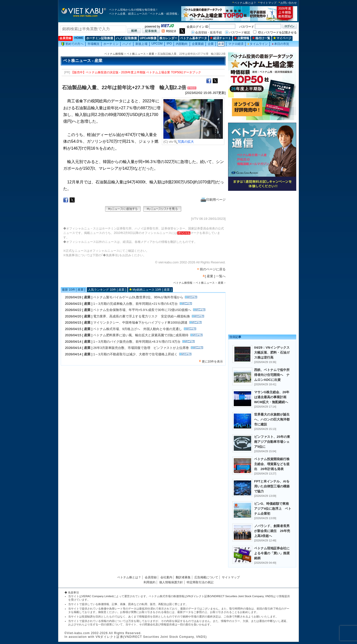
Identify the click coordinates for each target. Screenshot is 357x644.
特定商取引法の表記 (200, 582)
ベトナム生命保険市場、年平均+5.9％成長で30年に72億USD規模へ (142, 310)
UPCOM (157, 44)
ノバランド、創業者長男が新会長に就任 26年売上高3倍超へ (272, 531)
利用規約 (149, 582)
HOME (79, 38)
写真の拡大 (184, 142)
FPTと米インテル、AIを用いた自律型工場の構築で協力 (272, 486)
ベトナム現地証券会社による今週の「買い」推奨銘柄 (272, 553)
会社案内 (166, 577)
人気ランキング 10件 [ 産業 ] (107, 290)
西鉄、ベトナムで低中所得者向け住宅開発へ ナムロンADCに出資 (272, 375)
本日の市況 (280, 44)
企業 (211, 44)
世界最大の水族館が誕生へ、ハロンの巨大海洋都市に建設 (272, 419)
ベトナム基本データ (194, 38)
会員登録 (65, 38)
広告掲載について (206, 577)
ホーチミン (111, 44)
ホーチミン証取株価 (100, 38)
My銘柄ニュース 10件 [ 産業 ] (152, 290)
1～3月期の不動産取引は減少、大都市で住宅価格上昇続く (135, 354)
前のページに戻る (213, 269)
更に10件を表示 (212, 362)
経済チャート (221, 38)
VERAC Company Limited (98, 596)
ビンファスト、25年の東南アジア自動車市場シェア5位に (272, 442)
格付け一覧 (261, 38)
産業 (221, 44)
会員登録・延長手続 (208, 32)
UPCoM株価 (148, 38)
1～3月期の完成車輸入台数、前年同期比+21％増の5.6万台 (135, 304)
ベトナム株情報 (114, 54)
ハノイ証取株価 (126, 38)
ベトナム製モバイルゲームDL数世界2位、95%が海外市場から (138, 297)
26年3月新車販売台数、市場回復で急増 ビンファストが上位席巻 (141, 348)
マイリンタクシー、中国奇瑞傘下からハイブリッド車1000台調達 (140, 322)
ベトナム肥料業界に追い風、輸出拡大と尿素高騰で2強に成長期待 (141, 335)
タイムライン (258, 44)
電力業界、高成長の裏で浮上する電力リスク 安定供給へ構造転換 (142, 316)
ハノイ (127, 44)
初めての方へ (72, 44)
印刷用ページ (213, 200)
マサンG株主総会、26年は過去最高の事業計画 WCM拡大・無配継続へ (272, 397)
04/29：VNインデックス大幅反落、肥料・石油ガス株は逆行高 (272, 352)
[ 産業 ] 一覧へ (215, 276)
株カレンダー (168, 38)
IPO (169, 44)
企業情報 (242, 38)
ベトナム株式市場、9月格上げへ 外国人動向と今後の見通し (138, 329)
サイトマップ (268, 3)
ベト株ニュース (136, 54)
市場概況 (93, 44)
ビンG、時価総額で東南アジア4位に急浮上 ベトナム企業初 (273, 509)
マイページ (282, 38)
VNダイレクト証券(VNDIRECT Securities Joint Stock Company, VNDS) (230, 596)
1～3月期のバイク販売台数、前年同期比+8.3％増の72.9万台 (137, 342)
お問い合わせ (289, 3)
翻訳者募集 (183, 577)
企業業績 (198, 44)
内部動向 (182, 44)
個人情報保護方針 (171, 582)
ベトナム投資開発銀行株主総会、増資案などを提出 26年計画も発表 (272, 464)
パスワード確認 (239, 32)
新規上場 (141, 44)
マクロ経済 (236, 44)
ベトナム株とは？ (245, 3)
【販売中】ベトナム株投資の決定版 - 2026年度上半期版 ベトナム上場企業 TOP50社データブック (136, 72)
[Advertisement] (262, 227)
